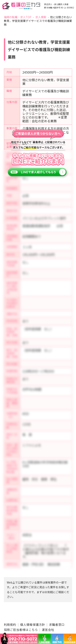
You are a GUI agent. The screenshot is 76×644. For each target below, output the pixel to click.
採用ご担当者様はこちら (21, 630)
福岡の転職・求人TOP (18, 17)
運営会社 (48, 630)
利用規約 (10, 625)
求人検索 (41, 17)
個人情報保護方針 (33, 625)
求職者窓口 (57, 625)
